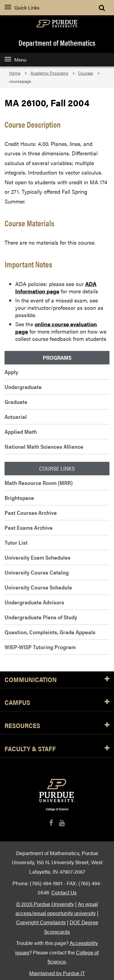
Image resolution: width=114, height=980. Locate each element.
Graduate (16, 402)
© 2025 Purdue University (45, 904)
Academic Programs (49, 73)
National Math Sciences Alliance (44, 446)
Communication (57, 680)
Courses (86, 73)
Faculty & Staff (57, 749)
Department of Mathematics (57, 43)
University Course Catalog (37, 572)
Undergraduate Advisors (34, 602)
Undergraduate (23, 387)
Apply (11, 372)
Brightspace (19, 498)
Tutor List (16, 542)
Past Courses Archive (31, 513)
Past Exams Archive (29, 527)
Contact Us (64, 892)
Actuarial (16, 417)
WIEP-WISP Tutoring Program (40, 647)
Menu (16, 60)
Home (15, 73)
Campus (57, 703)
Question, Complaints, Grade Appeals (50, 632)
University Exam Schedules (38, 557)
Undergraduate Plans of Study (41, 617)
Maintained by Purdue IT (57, 973)
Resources (57, 726)
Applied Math (21, 432)
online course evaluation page (56, 328)
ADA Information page (56, 287)
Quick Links (22, 7)
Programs (57, 358)
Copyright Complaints (41, 922)
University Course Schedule (38, 587)
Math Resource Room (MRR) (39, 483)
